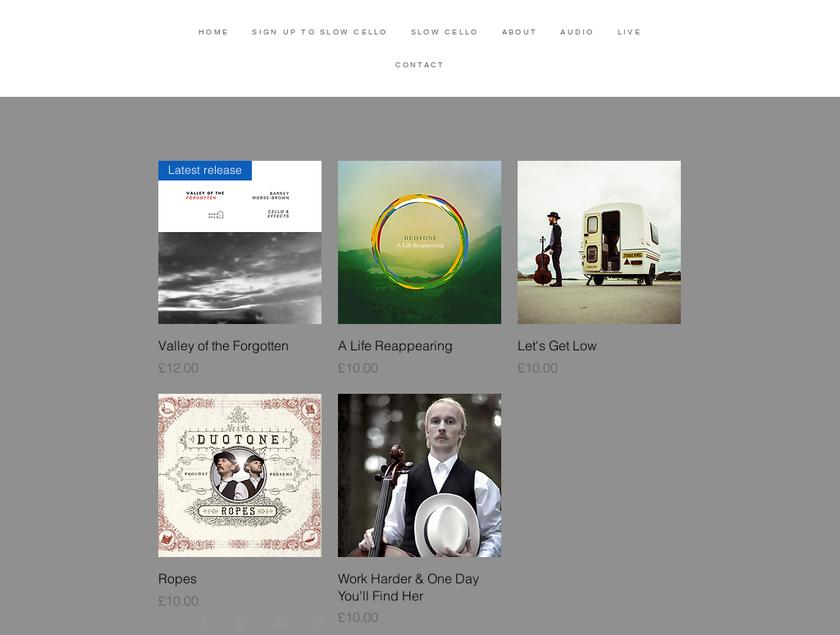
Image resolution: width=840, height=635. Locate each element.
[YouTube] (281, 623)
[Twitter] (242, 623)
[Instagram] (319, 623)
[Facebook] (203, 623)
